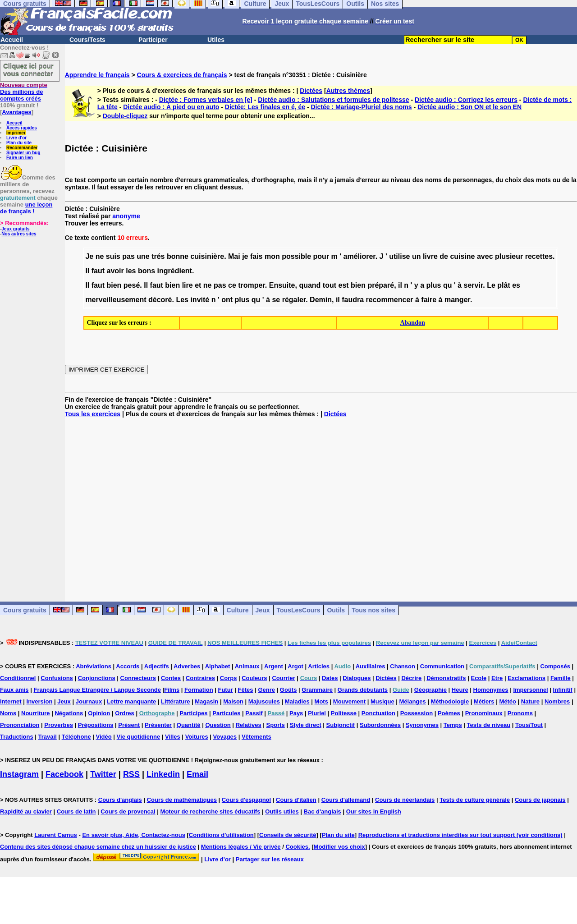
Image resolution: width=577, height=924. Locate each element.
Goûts (288, 690)
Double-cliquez (125, 116)
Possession (417, 713)
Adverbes (187, 666)
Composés (555, 666)
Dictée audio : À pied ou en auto (171, 107)
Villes (173, 737)
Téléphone (76, 737)
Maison (233, 701)
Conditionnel (18, 678)
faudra (353, 300)
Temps (453, 725)
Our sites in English (374, 811)
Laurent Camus (56, 835)
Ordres (125, 713)
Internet (11, 701)
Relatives (249, 725)
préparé (381, 285)
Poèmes (449, 713)
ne (100, 256)
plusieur (509, 256)
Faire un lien (20, 158)
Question (218, 725)
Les (182, 300)
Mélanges (413, 701)
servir (474, 285)
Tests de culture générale (475, 800)
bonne (178, 256)
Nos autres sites (19, 234)
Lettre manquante (131, 701)
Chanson (403, 666)
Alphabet (218, 666)
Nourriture (36, 713)
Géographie (430, 690)
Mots (321, 701)
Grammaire (317, 690)
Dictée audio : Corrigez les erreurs (466, 100)
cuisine (462, 256)
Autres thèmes (348, 91)
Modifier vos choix (339, 847)
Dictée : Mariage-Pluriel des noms (361, 107)
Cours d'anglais (120, 800)
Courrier (283, 678)
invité (200, 300)
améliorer (359, 256)
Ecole (479, 678)
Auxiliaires (371, 666)
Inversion (40, 701)
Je (89, 256)
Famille (561, 678)
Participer (153, 40)
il (400, 285)
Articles (319, 666)
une (143, 256)
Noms (8, 713)
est (344, 285)
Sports (276, 725)
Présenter (158, 725)
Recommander (22, 148)
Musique (382, 701)
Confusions (57, 678)
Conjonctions (97, 678)
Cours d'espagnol (246, 800)
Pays (296, 713)
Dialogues (357, 678)
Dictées (311, 91)
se (276, 300)
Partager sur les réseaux (270, 859)
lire (188, 285)
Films (172, 690)
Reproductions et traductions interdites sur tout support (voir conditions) (460, 835)
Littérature (175, 701)
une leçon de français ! (26, 208)
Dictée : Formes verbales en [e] (206, 100)
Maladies (297, 701)
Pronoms (520, 713)
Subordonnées (380, 725)
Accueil (12, 40)
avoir (115, 271)
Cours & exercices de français (182, 75)
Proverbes (59, 725)
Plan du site (19, 143)
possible (296, 256)
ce (232, 285)
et (198, 285)
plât (504, 285)
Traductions (17, 737)
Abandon (412, 323)
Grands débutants (363, 690)
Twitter (103, 774)
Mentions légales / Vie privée (241, 847)
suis (113, 256)
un (417, 256)
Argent (274, 666)
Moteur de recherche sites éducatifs (211, 811)
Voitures (197, 737)
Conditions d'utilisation (221, 835)
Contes (171, 678)
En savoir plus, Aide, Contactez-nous (134, 835)
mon (272, 256)
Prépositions (96, 725)
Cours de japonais (540, 800)
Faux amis (14, 690)
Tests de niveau (489, 725)
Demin (321, 300)
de (444, 256)
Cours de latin (76, 811)
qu (448, 285)
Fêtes (246, 690)
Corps (229, 678)
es (516, 285)
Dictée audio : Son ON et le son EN (469, 107)
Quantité (189, 725)
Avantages (16, 112)
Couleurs (254, 678)
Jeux (263, 610)
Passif (254, 713)
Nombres (557, 701)
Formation (199, 690)
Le (491, 285)
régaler (294, 300)
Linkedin (163, 774)
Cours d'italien (296, 800)
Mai (234, 256)
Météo (508, 701)
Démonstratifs (446, 678)
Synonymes (422, 725)
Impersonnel (530, 690)
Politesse (344, 713)
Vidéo (104, 737)
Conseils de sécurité (288, 835)
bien (114, 285)
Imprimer (16, 133)
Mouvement (349, 701)
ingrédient (175, 271)
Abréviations (94, 666)
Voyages (225, 737)
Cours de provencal (128, 811)
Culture (238, 610)
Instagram (19, 774)
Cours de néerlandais (405, 800)
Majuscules (264, 701)
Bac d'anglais (323, 811)
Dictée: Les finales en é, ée (265, 107)
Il (87, 271)
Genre (266, 690)
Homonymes (491, 690)
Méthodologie (450, 701)
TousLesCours (299, 610)
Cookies (297, 847)
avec (485, 256)
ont (227, 300)
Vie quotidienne (139, 737)
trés (158, 256)
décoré (160, 300)
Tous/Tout (529, 725)
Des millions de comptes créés (24, 92)
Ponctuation (378, 713)
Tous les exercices (93, 414)
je (245, 256)
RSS (131, 774)
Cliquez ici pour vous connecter (28, 69)
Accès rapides (22, 128)
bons (147, 271)
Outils (336, 610)
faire (429, 300)
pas (128, 256)
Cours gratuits (25, 610)
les (131, 271)
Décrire (411, 678)
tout (330, 285)
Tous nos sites (373, 610)
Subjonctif (341, 725)
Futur (225, 690)
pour (321, 256)
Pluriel (317, 713)
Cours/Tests (87, 40)
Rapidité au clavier (26, 811)
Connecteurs (138, 678)
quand (310, 285)
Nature (530, 701)
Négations (69, 713)
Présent (129, 725)
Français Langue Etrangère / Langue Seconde (97, 690)
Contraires (200, 678)
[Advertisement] (321, 502)
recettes (539, 256)
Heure (460, 690)
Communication (442, 666)
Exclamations (527, 678)
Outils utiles (282, 811)
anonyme (126, 216)
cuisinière (207, 256)
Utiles (216, 40)
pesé (132, 285)
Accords (128, 666)
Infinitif (563, 690)
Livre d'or (16, 138)
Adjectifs (157, 666)
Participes (193, 713)
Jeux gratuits (15, 229)
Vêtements (256, 737)
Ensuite (282, 285)
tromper (252, 285)
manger (457, 300)
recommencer (390, 300)
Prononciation (20, 725)
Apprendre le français (97, 75)
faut (98, 271)
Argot (295, 666)
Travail (48, 737)
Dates (330, 678)
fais (256, 256)
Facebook (64, 774)
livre (430, 256)
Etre (497, 678)
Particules (226, 713)
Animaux (247, 666)
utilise (399, 256)
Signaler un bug (23, 153)
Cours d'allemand (346, 800)
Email (197, 774)
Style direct (306, 725)
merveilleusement (116, 300)
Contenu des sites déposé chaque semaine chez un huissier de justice (98, 847)
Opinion (99, 713)
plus (434, 285)
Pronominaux (484, 713)
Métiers (484, 701)
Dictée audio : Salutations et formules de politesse (333, 100)
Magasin (206, 701)
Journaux (89, 701)
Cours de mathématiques (182, 800)
